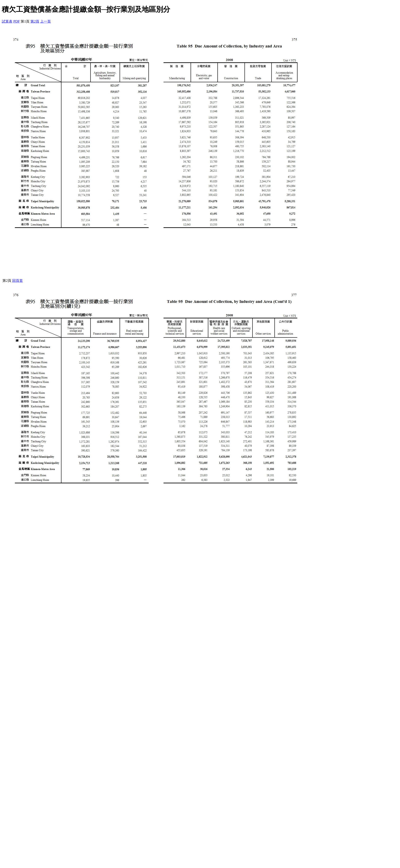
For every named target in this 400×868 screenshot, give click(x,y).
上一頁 (45, 21)
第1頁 (25, 21)
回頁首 (18, 281)
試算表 (7, 21)
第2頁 (35, 21)
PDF (17, 21)
